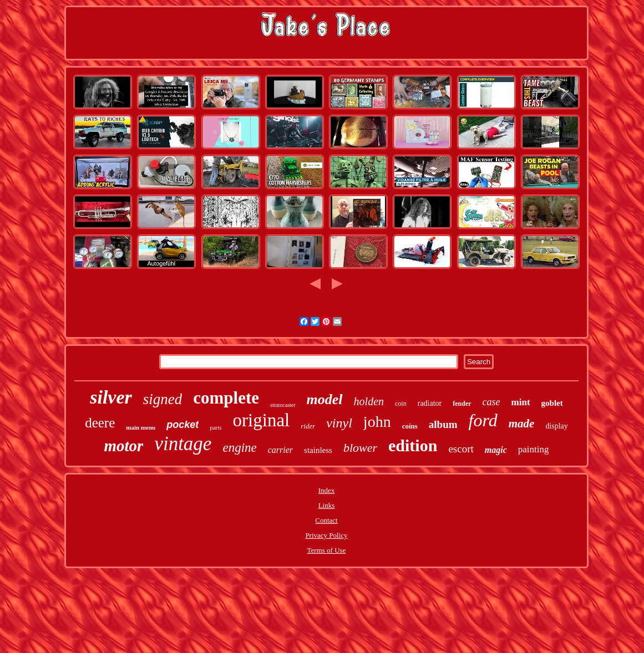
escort (461, 449)
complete (226, 398)
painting (534, 449)
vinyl (339, 423)
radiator (430, 403)
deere (100, 423)
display (556, 426)
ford (483, 420)
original (262, 420)
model (325, 399)
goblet (552, 403)
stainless (318, 450)
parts (215, 427)
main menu (141, 427)
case (491, 402)
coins (410, 426)
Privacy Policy (326, 535)
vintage (183, 444)
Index (327, 490)
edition (413, 445)
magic (496, 450)
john (377, 422)
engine (239, 448)
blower (360, 448)
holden (369, 401)
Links (327, 505)
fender (462, 404)
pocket (182, 425)
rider (308, 426)
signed (163, 399)
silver (111, 397)
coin (401, 404)
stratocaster (283, 405)
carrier (280, 450)
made (522, 424)
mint (521, 402)
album (443, 424)
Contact (326, 520)
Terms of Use (327, 550)
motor (123, 446)
